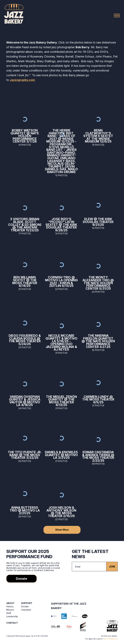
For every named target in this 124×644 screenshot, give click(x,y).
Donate (22, 579)
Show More (62, 530)
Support (27, 603)
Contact (12, 623)
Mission (10, 610)
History (10, 606)
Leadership (12, 616)
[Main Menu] (117, 15)
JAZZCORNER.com (110, 639)
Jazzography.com (22, 80)
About (10, 603)
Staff (9, 613)
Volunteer (26, 610)
